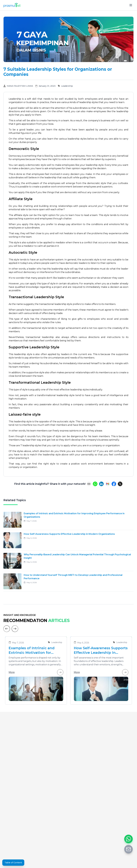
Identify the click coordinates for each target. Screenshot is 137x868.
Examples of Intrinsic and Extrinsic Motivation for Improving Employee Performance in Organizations (36, 650)
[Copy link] (89, 484)
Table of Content (13, 863)
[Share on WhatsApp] (95, 484)
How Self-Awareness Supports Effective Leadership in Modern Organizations (101, 650)
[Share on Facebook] (114, 484)
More (36, 672)
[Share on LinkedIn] (101, 484)
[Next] (15, 629)
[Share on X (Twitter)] (120, 484)
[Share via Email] (108, 484)
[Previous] (7, 629)
